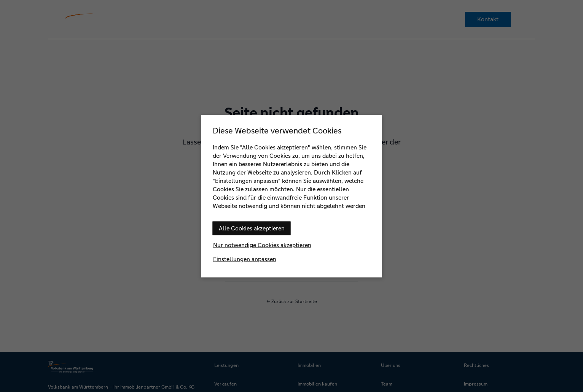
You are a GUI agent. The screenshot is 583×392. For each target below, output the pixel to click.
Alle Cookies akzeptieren (252, 228)
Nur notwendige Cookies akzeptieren (262, 245)
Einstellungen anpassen (245, 259)
